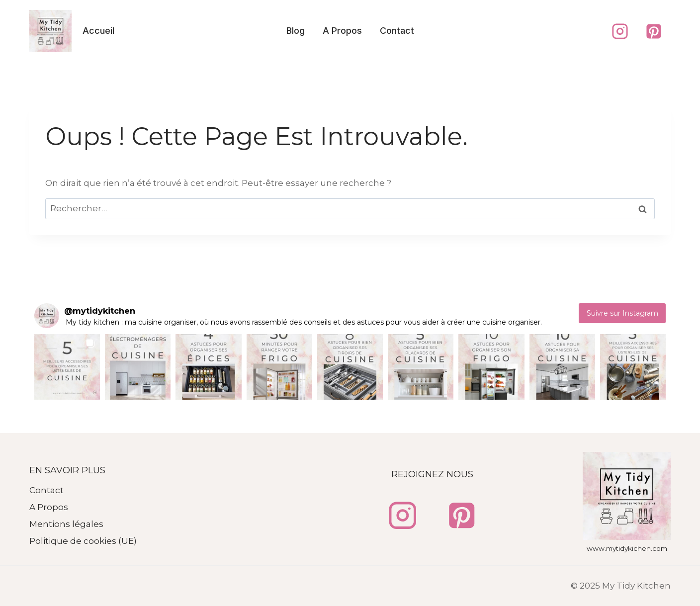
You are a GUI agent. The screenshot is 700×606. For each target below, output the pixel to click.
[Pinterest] (654, 31)
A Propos (342, 31)
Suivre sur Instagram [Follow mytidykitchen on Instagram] (622, 313)
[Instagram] (620, 31)
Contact (397, 31)
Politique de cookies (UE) (83, 541)
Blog (296, 31)
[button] (67, 367)
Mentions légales (66, 524)
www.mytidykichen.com (627, 548)
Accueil (98, 31)
